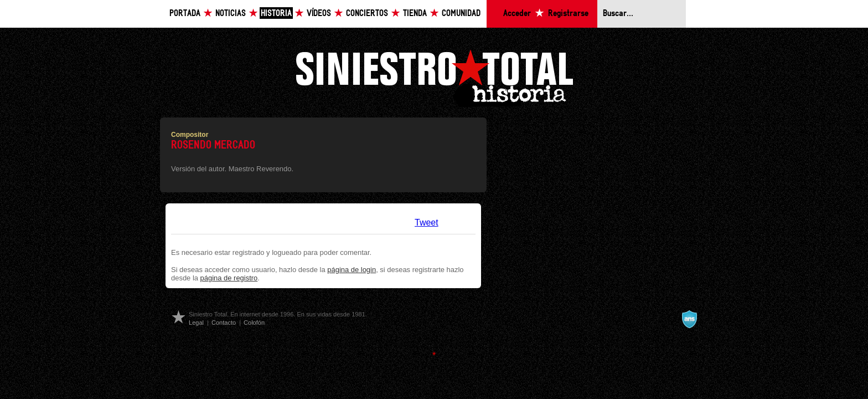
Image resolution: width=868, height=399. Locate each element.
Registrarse (568, 14)
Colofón (254, 323)
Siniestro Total (434, 77)
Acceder (517, 14)
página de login (352, 270)
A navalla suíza (689, 319)
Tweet (427, 222)
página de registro (229, 278)
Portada (185, 14)
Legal (196, 323)
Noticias (231, 14)
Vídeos (319, 14)
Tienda (415, 14)
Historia (276, 14)
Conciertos (367, 14)
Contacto (224, 323)
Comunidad (461, 14)
